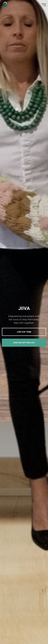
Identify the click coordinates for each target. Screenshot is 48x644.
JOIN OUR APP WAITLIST (24, 343)
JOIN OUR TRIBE (24, 332)
